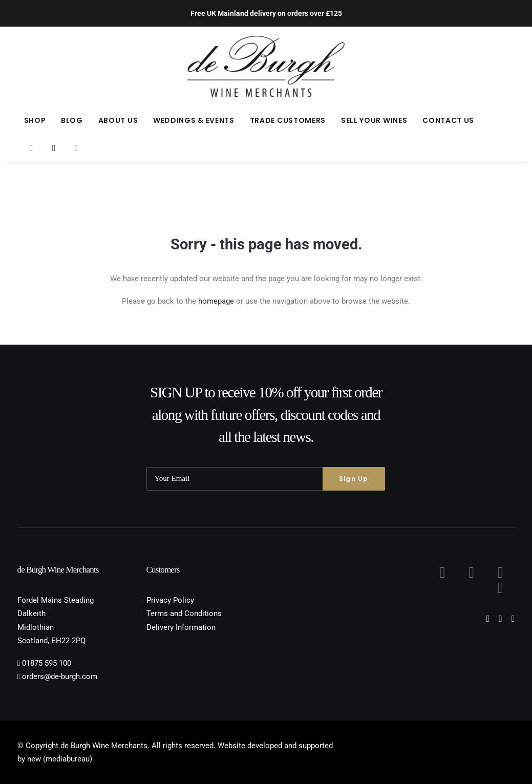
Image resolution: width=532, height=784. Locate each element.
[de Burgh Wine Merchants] (266, 67)
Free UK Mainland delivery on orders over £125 (266, 13)
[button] (32, 148)
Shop (35, 120)
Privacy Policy (170, 600)
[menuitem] (35, 120)
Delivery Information (181, 627)
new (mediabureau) (60, 759)
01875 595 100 (47, 663)
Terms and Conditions (184, 613)
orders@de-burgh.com (60, 676)
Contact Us (448, 120)
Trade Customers (288, 120)
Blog (72, 120)
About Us (118, 120)
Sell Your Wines (374, 120)
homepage (216, 301)
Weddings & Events (194, 120)
